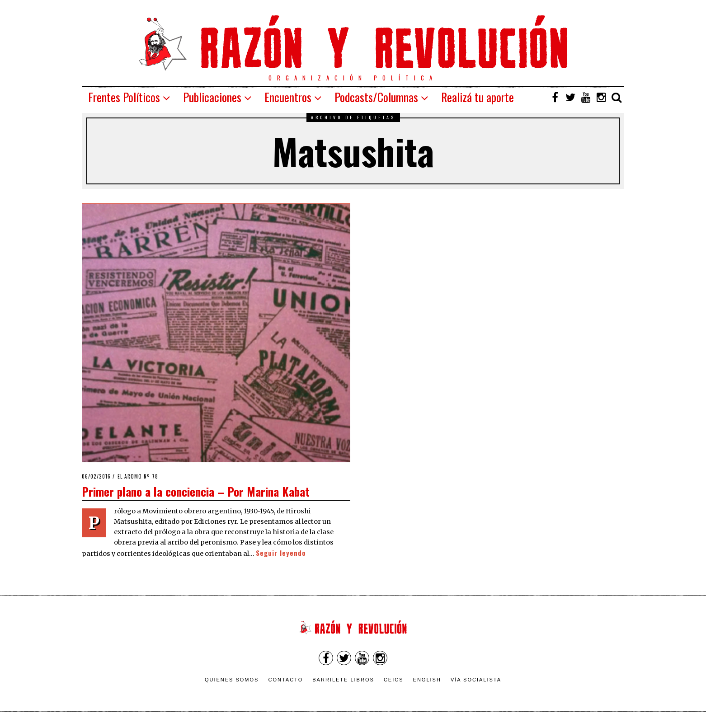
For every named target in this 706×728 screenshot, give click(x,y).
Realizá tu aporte (478, 97)
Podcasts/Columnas (376, 97)
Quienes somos (232, 680)
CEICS (394, 680)
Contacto (285, 680)
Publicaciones (212, 97)
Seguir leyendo (281, 553)
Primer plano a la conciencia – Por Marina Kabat (196, 491)
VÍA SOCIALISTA (476, 680)
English (427, 680)
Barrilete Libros (343, 680)
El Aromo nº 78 (138, 476)
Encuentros (288, 97)
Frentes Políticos (124, 97)
